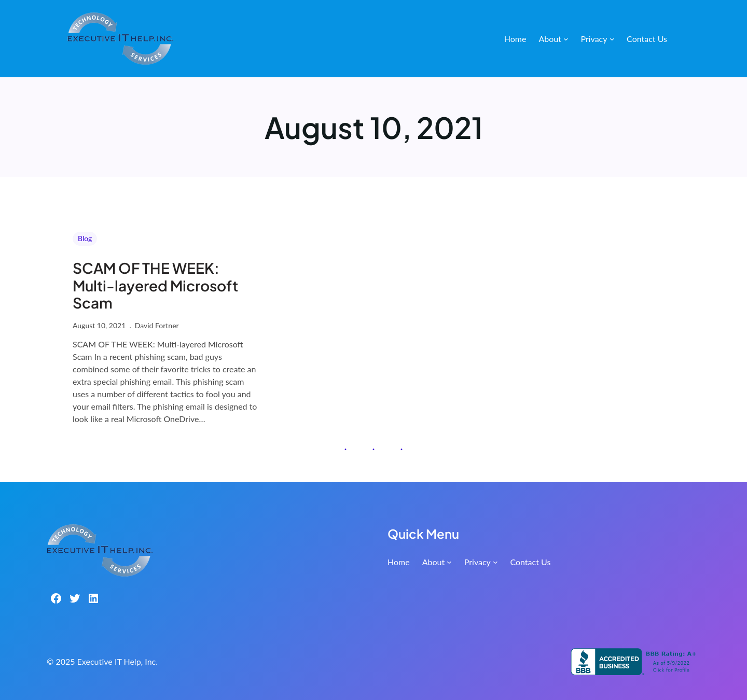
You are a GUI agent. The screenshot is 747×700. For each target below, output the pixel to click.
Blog (85, 238)
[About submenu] (566, 39)
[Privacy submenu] (612, 39)
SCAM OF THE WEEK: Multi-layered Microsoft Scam (155, 285)
